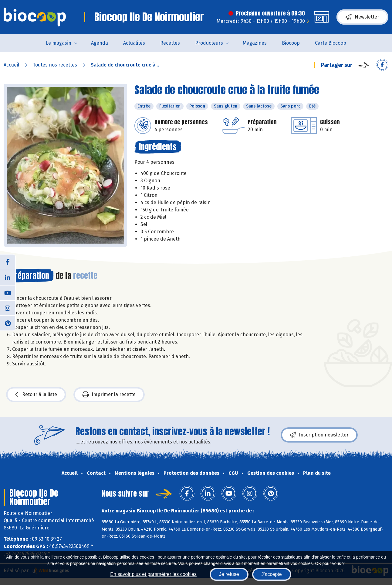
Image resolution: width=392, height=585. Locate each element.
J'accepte (272, 574)
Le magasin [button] (59, 43)
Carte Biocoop (331, 43)
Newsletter (362, 17)
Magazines (255, 43)
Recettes (170, 43)
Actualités (134, 43)
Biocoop (291, 43)
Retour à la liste (36, 395)
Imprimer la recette (109, 395)
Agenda (100, 43)
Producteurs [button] (209, 43)
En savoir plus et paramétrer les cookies (153, 574)
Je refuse (229, 574)
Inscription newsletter (319, 435)
